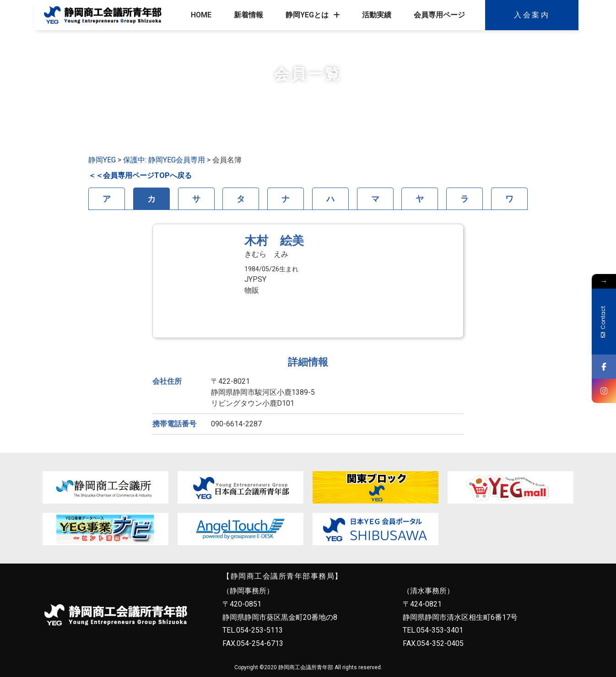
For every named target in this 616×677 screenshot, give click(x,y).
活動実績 (377, 15)
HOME (201, 15)
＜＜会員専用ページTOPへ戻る (140, 175)
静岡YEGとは (313, 15)
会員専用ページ (439, 15)
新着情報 (249, 15)
